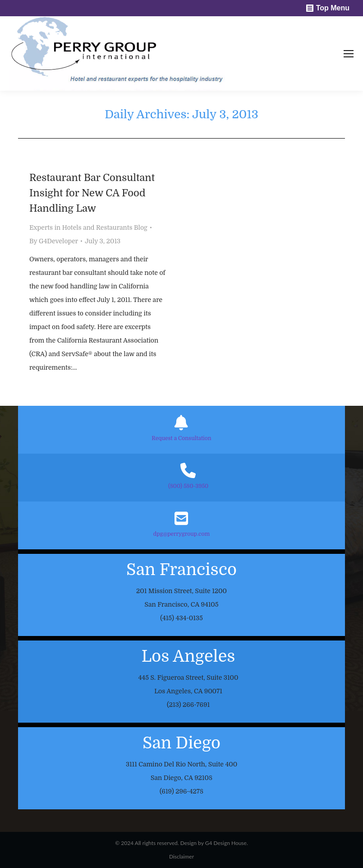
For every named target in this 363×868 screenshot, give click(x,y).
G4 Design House (226, 843)
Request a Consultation (181, 438)
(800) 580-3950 (188, 486)
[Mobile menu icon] (349, 54)
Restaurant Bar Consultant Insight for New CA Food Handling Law (92, 193)
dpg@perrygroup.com (181, 534)
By (54, 241)
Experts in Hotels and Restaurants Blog (88, 227)
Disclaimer (181, 856)
